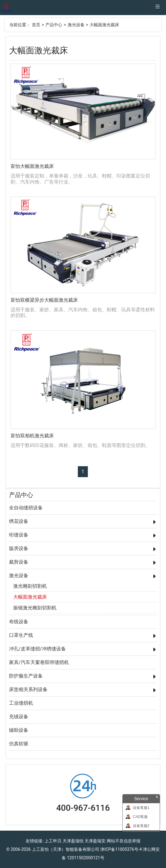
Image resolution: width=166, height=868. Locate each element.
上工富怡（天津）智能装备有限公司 (66, 849)
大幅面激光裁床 (104, 25)
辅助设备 (19, 730)
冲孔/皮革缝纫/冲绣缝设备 (37, 649)
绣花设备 (19, 521)
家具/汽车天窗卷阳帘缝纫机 (39, 662)
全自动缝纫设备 (26, 508)
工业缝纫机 (21, 703)
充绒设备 (19, 717)
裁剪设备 (19, 562)
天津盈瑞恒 (73, 841)
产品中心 (54, 25)
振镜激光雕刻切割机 (35, 608)
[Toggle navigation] (158, 8)
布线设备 (19, 622)
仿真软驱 (19, 744)
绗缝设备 (19, 535)
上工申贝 (53, 841)
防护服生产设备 (26, 676)
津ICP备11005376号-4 (121, 849)
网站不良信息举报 (124, 841)
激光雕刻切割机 (30, 586)
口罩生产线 (21, 635)
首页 (36, 25)
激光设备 (76, 25)
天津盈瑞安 (95, 841)
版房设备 (19, 548)
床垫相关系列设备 (28, 689)
